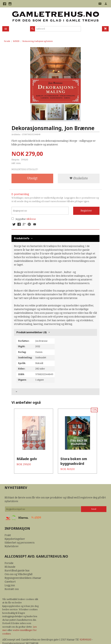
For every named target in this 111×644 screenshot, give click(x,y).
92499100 (85, 632)
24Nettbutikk (23, 639)
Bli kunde (10, 559)
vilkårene (31, 219)
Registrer (86, 211)
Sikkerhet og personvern (20, 535)
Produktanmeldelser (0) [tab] (32, 332)
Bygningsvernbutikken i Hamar (23, 570)
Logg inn (10, 577)
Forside (7, 41)
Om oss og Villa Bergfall (18, 566)
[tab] (55, 392)
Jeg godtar (21, 219)
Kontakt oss (12, 581)
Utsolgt (32, 178)
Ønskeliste (79, 178)
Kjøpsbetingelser (15, 531)
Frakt (8, 527)
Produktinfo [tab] (22, 238)
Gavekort (10, 574)
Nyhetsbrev (11, 538)
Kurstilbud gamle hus (17, 562)
